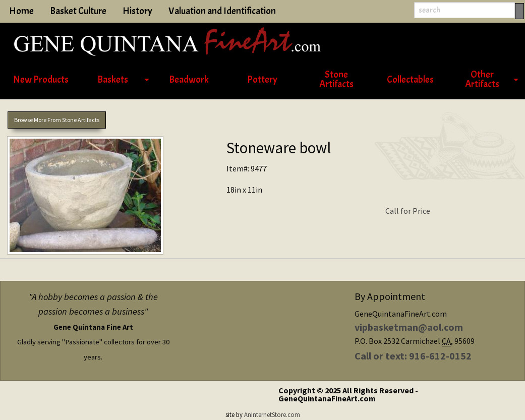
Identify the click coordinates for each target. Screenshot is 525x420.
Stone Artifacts (336, 79)
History (137, 11)
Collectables (410, 80)
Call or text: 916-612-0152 (413, 356)
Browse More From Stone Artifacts (57, 120)
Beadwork (189, 80)
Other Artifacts (482, 79)
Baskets (113, 80)
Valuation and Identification (222, 11)
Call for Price (408, 211)
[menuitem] (41, 80)
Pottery (262, 80)
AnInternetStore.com (272, 414)
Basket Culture (78, 11)
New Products (41, 80)
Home (21, 11)
